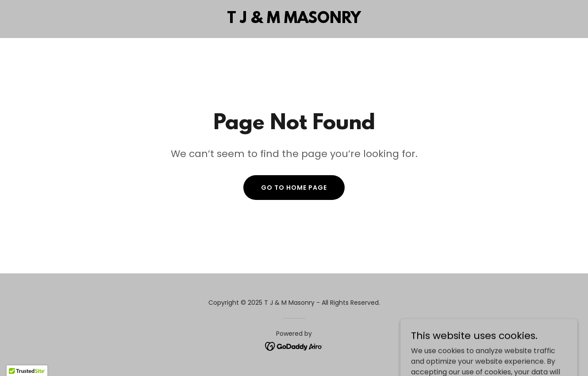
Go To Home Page (294, 188)
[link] (294, 21)
